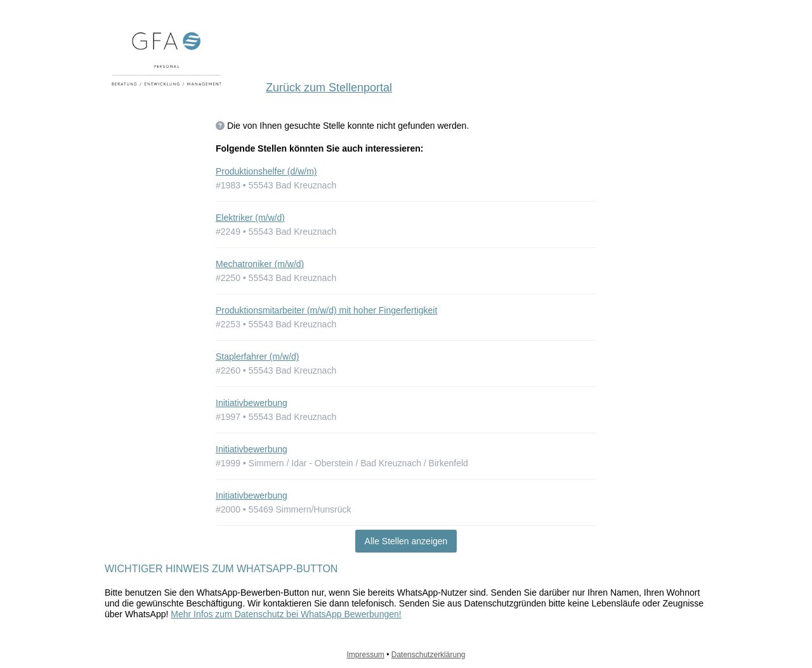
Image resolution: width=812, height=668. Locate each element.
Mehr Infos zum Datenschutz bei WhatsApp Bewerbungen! (286, 614)
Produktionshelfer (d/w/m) (266, 171)
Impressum (366, 655)
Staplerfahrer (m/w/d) (257, 357)
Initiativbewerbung (252, 403)
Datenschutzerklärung (429, 655)
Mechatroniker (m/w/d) (260, 264)
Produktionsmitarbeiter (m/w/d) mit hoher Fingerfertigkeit (326, 310)
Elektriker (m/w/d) (250, 218)
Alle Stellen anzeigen (406, 541)
